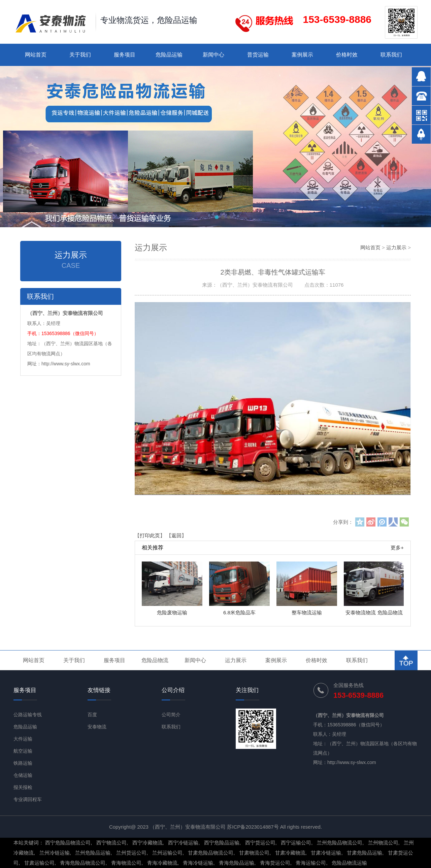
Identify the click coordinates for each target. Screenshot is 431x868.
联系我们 (391, 55)
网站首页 (36, 55)
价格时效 (347, 55)
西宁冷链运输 (183, 843)
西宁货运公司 (260, 843)
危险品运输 (169, 55)
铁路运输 (23, 763)
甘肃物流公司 (254, 853)
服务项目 (125, 55)
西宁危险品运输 (222, 843)
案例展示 (302, 55)
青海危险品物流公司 (83, 863)
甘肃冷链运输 (326, 853)
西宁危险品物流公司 (68, 843)
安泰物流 (97, 727)
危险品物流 (155, 660)
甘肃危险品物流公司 (211, 853)
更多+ (397, 548)
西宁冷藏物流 (147, 843)
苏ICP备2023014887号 (253, 827)
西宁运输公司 (296, 843)
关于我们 (80, 55)
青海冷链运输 (198, 863)
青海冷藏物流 (162, 863)
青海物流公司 (126, 863)
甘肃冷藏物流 (290, 853)
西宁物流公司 (111, 843)
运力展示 (396, 247)
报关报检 (23, 787)
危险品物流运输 (349, 863)
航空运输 (23, 751)
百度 (92, 715)
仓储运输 (23, 775)
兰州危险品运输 (93, 853)
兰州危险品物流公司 (340, 843)
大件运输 (23, 739)
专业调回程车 (28, 799)
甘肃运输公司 (39, 863)
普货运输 (258, 55)
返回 (176, 535)
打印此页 (150, 535)
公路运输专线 (28, 715)
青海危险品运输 (237, 863)
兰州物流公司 (383, 843)
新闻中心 (213, 55)
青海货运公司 (275, 863)
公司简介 (171, 715)
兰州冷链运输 (55, 853)
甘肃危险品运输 (364, 853)
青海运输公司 (311, 863)
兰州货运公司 (131, 853)
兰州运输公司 (167, 853)
